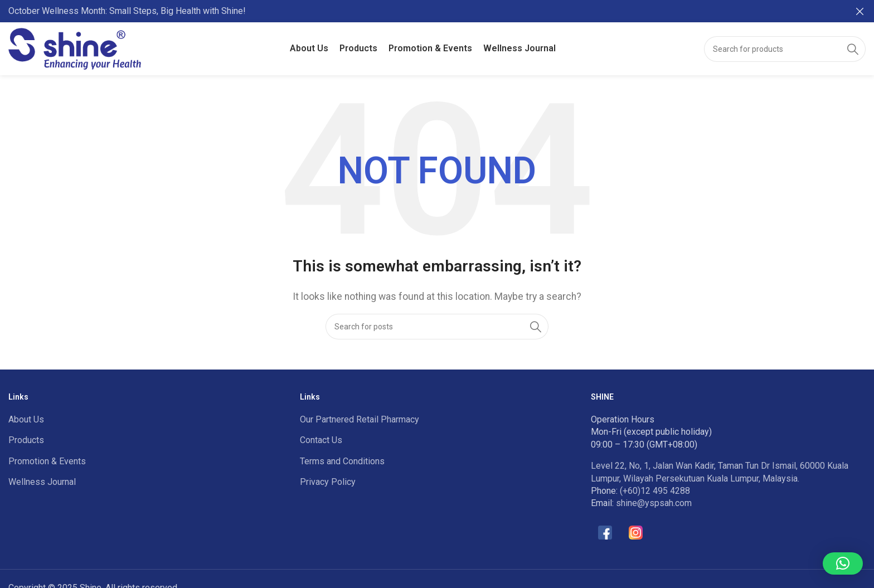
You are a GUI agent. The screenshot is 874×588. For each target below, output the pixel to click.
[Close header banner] (860, 11)
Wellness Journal (42, 482)
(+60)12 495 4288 (655, 491)
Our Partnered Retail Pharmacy (360, 419)
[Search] (785, 48)
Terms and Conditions (342, 461)
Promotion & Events (47, 461)
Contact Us (321, 440)
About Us (26, 419)
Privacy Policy (328, 482)
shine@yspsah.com (654, 503)
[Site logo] (75, 48)
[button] (843, 563)
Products (26, 440)
